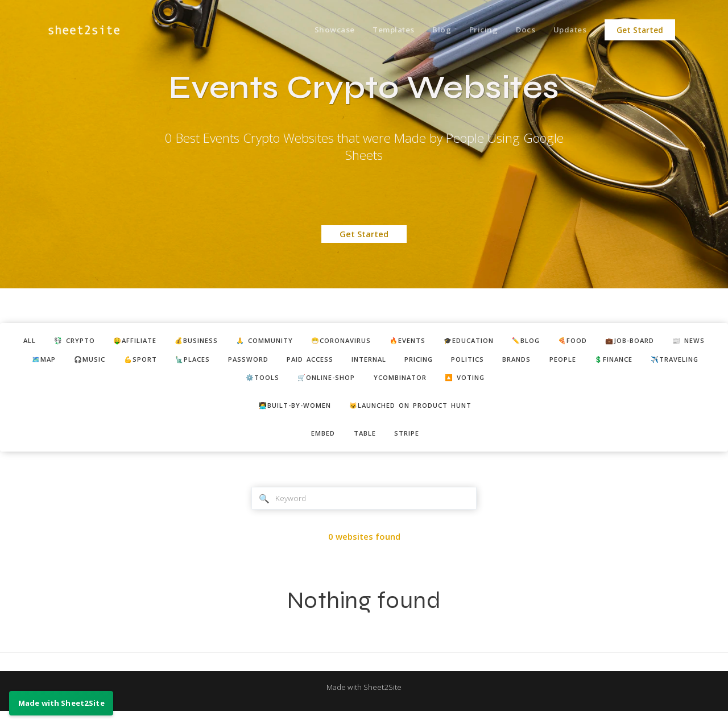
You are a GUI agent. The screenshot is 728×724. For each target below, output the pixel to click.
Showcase (318, 30)
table (365, 442)
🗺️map (102, 362)
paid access (398, 362)
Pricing (476, 30)
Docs (521, 30)
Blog (431, 30)
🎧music (154, 362)
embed (318, 442)
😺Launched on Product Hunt (417, 413)
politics (577, 362)
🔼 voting (547, 383)
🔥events (442, 342)
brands (632, 362)
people (683, 362)
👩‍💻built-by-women (286, 413)
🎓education (511, 342)
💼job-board (692, 342)
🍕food (628, 342)
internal (464, 362)
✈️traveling (253, 383)
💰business (204, 342)
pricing (522, 362)
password (330, 362)
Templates (380, 30)
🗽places (268, 362)
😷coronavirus (367, 342)
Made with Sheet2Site (364, 700)
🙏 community (281, 342)
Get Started (640, 30)
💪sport (210, 362)
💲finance (183, 383)
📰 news (50, 362)
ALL (17, 342)
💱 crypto (67, 342)
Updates (568, 30)
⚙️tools (319, 383)
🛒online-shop (391, 383)
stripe (412, 442)
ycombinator (474, 383)
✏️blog (575, 342)
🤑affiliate (135, 342)
